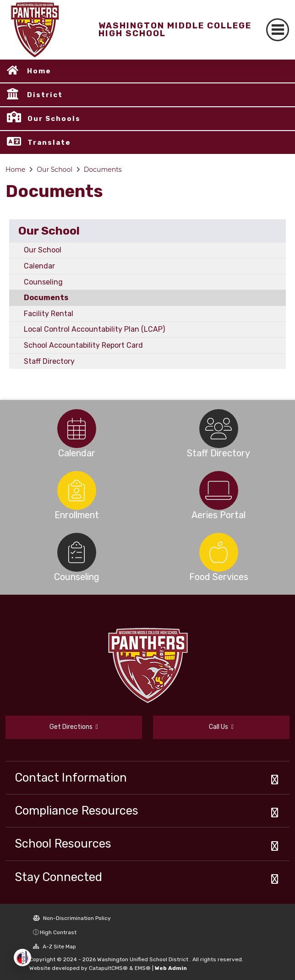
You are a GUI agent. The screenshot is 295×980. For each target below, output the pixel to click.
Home (39, 71)
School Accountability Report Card (83, 345)
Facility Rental (49, 314)
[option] (76, 429)
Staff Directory (49, 361)
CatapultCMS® (108, 968)
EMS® (143, 968)
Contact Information (71, 777)
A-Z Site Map (55, 947)
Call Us (221, 727)
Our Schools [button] (54, 119)
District (45, 95)
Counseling (43, 282)
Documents (103, 170)
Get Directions (74, 727)
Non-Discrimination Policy (72, 918)
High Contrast (58, 932)
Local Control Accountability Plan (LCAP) (94, 329)
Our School (55, 170)
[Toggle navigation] (278, 30)
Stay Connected (58, 877)
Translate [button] (49, 142)
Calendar (39, 266)
